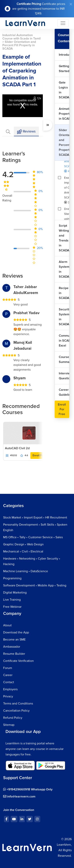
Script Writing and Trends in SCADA (64, 238)
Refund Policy (13, 718)
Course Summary (64, 359)
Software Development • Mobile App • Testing (35, 585)
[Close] (71, 4)
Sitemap (9, 725)
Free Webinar (12, 607)
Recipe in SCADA (64, 293)
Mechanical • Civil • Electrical (23, 551)
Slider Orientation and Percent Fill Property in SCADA (64, 142)
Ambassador (12, 647)
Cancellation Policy (16, 711)
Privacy (8, 696)
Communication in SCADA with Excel (64, 341)
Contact (9, 682)
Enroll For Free (42, 455)
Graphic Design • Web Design (23, 544)
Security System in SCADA (64, 317)
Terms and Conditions (18, 704)
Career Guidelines (64, 392)
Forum (8, 668)
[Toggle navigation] (63, 23)
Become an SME (14, 640)
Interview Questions (64, 376)
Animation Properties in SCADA (64, 114)
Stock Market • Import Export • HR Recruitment (35, 518)
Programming (12, 578)
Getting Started (64, 69)
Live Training (12, 600)
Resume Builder (14, 654)
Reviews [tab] (26, 132)
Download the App (16, 632)
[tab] (8, 131)
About (7, 625)
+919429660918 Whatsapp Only (28, 789)
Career (8, 675)
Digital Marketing (15, 593)
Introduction (64, 55)
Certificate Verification (18, 661)
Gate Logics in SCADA (64, 90)
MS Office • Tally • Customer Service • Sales (33, 537)
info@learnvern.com (19, 797)
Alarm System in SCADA (64, 269)
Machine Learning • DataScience (26, 571)
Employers (10, 689)
